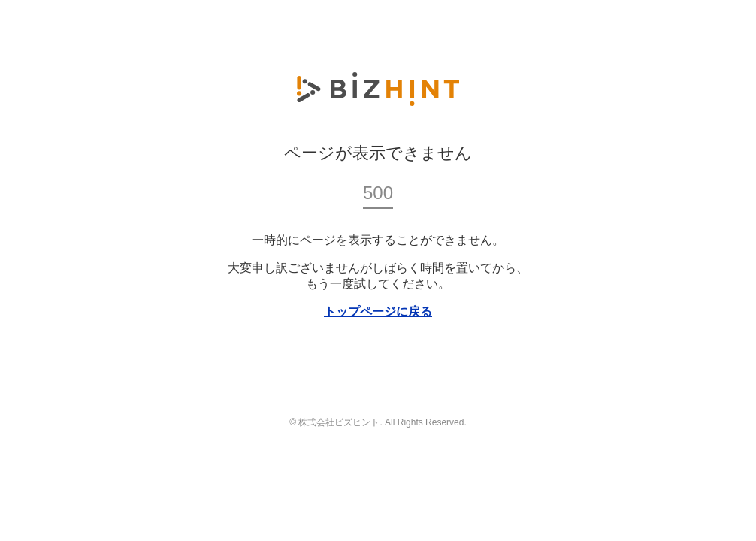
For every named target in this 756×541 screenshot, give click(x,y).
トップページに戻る (378, 311)
